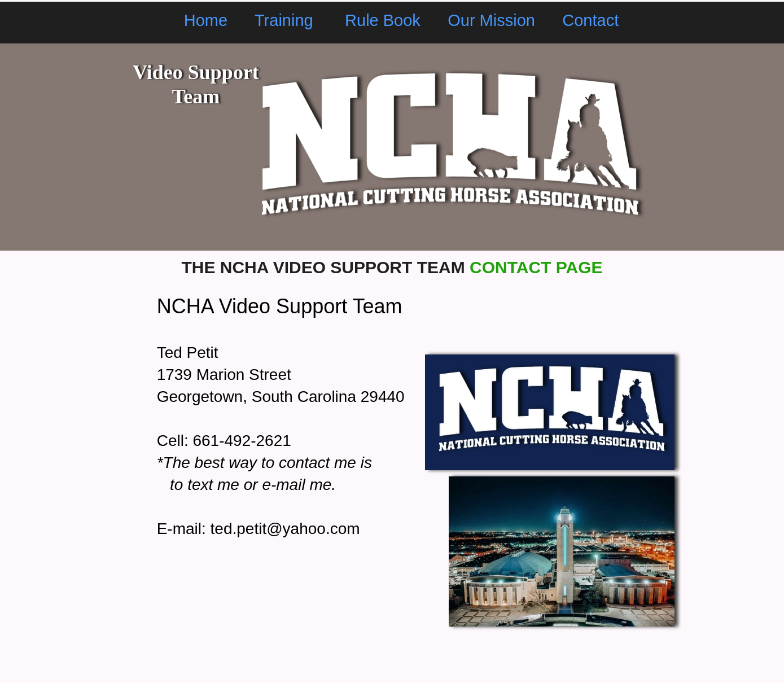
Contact (590, 20)
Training (286, 20)
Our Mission (491, 20)
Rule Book (383, 20)
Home (206, 20)
